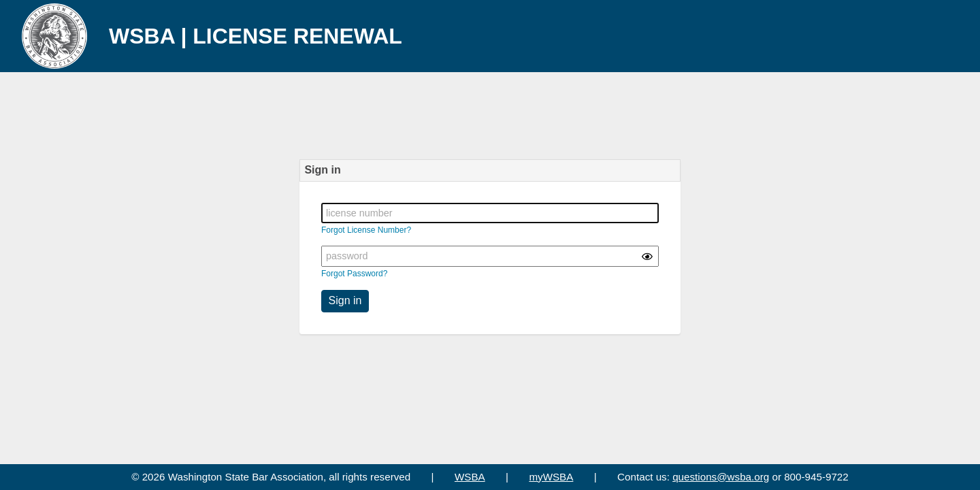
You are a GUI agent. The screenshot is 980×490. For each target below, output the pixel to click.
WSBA (470, 477)
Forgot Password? (354, 274)
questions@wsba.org (721, 477)
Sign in (345, 300)
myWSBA (551, 477)
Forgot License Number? (366, 230)
